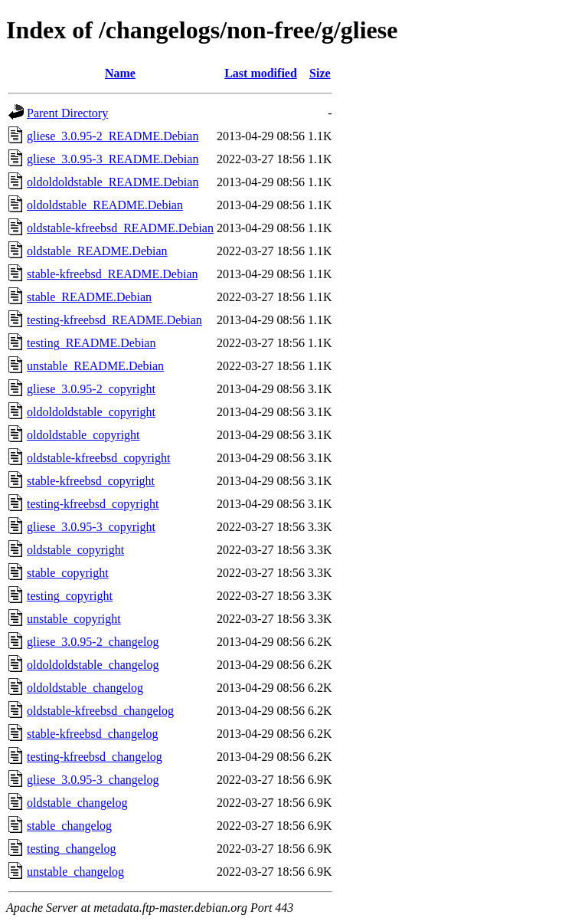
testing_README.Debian (91, 343)
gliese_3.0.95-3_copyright (91, 527)
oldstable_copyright (75, 550)
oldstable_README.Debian (97, 251)
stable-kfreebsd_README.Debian (113, 274)
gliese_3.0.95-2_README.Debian (113, 136)
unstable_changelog (75, 872)
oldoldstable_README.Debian (105, 205)
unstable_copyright (74, 619)
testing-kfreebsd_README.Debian (114, 320)
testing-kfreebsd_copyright (93, 504)
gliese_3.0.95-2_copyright (91, 389)
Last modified (261, 73)
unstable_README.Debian (95, 366)
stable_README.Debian (89, 297)
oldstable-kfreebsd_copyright (99, 458)
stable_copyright (68, 573)
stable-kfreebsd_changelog (92, 734)
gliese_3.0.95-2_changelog (93, 642)
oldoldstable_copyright (83, 435)
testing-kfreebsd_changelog (95, 757)
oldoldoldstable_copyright (91, 412)
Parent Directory (67, 113)
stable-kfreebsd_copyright (91, 481)
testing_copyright (70, 596)
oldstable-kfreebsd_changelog (100, 711)
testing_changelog (71, 849)
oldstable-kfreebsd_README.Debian (120, 228)
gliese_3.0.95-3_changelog (93, 780)
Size (320, 73)
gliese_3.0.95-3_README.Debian (113, 159)
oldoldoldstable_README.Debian (113, 182)
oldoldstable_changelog (85, 688)
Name (120, 73)
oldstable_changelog (77, 803)
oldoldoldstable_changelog (93, 665)
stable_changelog (69, 826)
